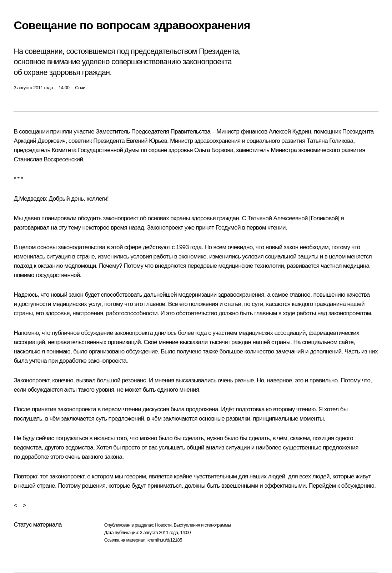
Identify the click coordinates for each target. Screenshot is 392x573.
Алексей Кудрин (290, 132)
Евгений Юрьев (147, 141)
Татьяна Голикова (330, 141)
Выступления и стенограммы (202, 525)
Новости (163, 525)
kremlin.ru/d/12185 (165, 540)
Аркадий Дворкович (39, 141)
